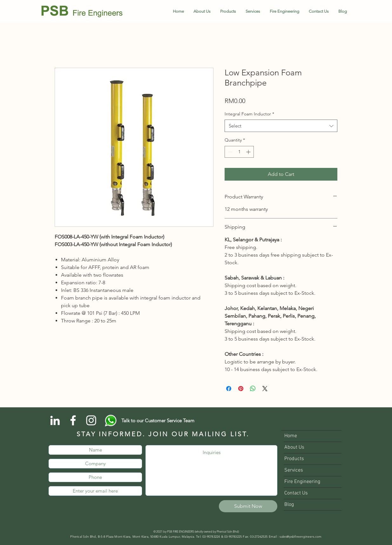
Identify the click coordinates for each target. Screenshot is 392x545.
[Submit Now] (248, 506)
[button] (228, 11)
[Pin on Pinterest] (241, 389)
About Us (294, 447)
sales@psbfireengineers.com (301, 537)
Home (291, 436)
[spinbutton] (239, 152)
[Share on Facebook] (229, 389)
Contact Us (296, 493)
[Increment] (249, 152)
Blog (289, 505)
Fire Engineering (302, 482)
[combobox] (281, 126)
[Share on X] (265, 389)
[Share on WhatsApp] (253, 389)
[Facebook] (73, 420)
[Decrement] (230, 152)
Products (294, 459)
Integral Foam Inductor (249, 114)
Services (294, 470)
